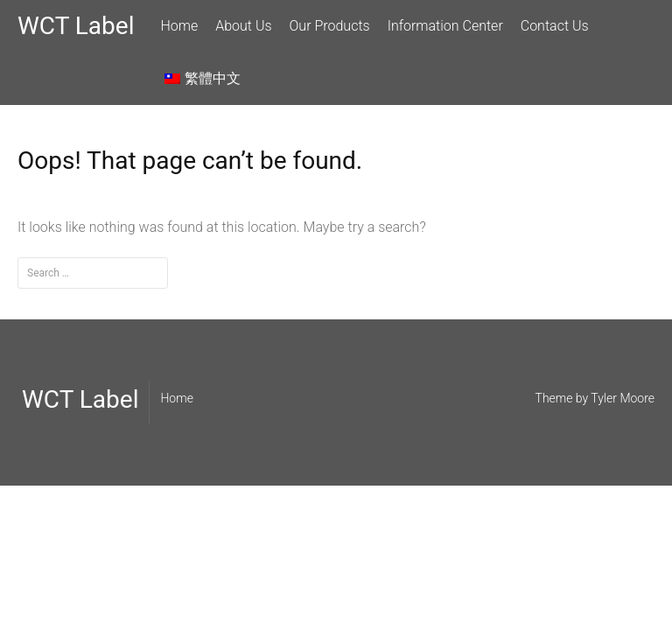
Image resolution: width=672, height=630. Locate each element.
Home (179, 26)
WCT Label (76, 26)
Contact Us (555, 26)
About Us (243, 26)
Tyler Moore (623, 398)
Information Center (445, 26)
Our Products (330, 26)
